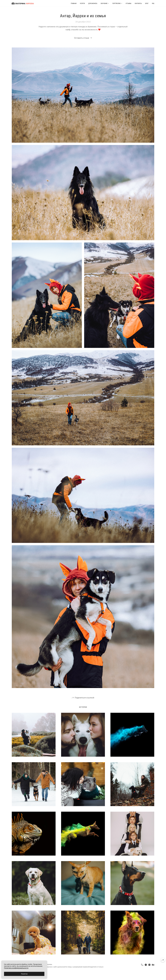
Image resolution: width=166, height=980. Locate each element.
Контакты (138, 3)
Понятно (24, 974)
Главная (74, 3)
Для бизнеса (93, 3)
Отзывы (128, 3)
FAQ (153, 3)
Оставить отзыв (82, 38)
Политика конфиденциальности (16, 968)
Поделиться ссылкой (84, 698)
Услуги (82, 3)
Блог (147, 3)
